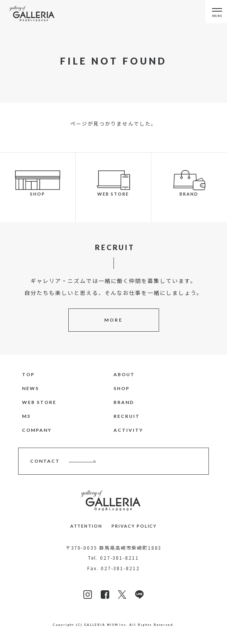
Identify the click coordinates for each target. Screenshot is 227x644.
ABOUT (124, 374)
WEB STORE (39, 402)
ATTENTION (86, 526)
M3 (26, 416)
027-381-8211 (119, 558)
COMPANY (37, 430)
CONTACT (45, 461)
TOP (28, 374)
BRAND (124, 402)
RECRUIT (127, 416)
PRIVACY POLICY (134, 526)
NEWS (30, 388)
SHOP (122, 388)
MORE (113, 320)
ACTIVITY (128, 430)
